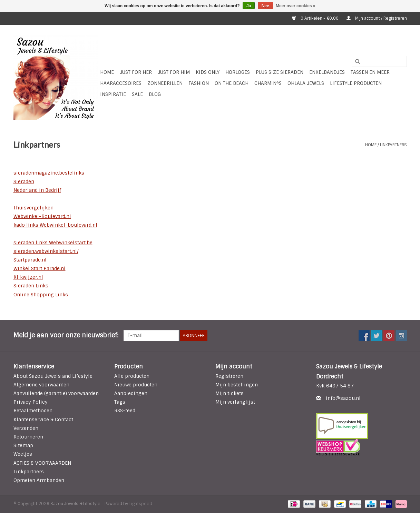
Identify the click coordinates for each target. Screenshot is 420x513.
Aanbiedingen (131, 393)
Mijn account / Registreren (377, 18)
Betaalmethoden (33, 411)
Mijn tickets (229, 393)
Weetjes (23, 454)
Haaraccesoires (121, 83)
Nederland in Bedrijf (37, 190)
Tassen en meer (370, 72)
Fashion (199, 83)
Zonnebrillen (165, 83)
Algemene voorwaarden (41, 385)
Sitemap (23, 445)
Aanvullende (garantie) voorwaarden (56, 393)
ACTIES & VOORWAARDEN (42, 463)
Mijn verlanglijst (235, 402)
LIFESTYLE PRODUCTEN (356, 83)
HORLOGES (238, 72)
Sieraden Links (31, 286)
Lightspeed (141, 504)
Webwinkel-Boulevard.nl (42, 216)
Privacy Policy (31, 402)
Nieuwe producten (136, 385)
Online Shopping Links (41, 295)
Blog (155, 94)
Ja (249, 6)
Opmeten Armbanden (39, 480)
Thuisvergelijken (33, 208)
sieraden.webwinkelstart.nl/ (46, 251)
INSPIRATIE (113, 94)
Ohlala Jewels (306, 83)
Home (107, 72)
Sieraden (24, 181)
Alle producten (132, 376)
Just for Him (174, 72)
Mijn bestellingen (237, 385)
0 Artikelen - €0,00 (316, 18)
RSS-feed (125, 411)
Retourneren (28, 437)
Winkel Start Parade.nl (40, 268)
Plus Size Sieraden (280, 72)
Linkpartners (393, 145)
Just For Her (136, 72)
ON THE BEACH (232, 83)
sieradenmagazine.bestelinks (49, 173)
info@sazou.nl (343, 398)
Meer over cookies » (296, 6)
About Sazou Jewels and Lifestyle (53, 376)
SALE (137, 94)
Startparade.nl (30, 260)
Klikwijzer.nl (28, 277)
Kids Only (208, 72)
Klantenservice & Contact (43, 420)
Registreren (229, 376)
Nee (265, 6)
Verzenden (26, 428)
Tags (120, 402)
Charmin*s (268, 83)
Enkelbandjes (327, 72)
